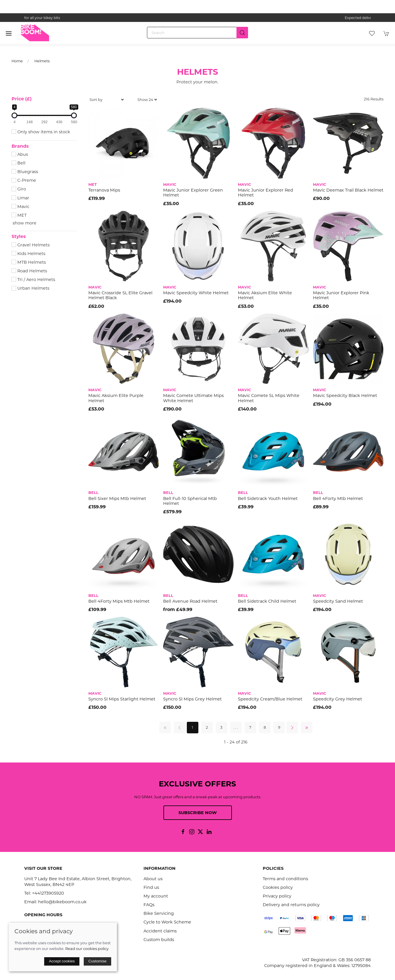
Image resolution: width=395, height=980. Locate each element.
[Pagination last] (307, 728)
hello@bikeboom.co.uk (62, 902)
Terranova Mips (104, 190)
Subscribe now (198, 813)
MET (19, 215)
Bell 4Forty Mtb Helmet (338, 499)
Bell (18, 163)
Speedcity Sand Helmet (338, 601)
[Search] (197, 33)
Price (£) (22, 99)
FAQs (149, 905)
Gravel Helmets (31, 245)
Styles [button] (19, 237)
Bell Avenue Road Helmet (190, 601)
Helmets (42, 61)
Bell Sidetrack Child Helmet (267, 601)
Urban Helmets (30, 288)
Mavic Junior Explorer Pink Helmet (341, 295)
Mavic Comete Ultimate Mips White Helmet (193, 398)
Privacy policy (277, 896)
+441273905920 (48, 893)
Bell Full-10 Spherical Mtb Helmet (190, 501)
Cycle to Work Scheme (167, 922)
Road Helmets (29, 271)
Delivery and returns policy (291, 905)
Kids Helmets (28, 254)
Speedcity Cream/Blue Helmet (270, 699)
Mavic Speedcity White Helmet (196, 293)
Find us (151, 887)
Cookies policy (278, 887)
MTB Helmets (29, 262)
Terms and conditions (285, 879)
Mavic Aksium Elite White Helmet (265, 295)
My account (156, 896)
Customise (97, 961)
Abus (20, 154)
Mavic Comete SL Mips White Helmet (269, 398)
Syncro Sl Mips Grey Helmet (192, 699)
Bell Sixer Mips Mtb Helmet (117, 499)
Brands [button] (20, 146)
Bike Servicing (159, 913)
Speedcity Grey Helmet (338, 699)
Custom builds (159, 940)
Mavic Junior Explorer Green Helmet (193, 193)
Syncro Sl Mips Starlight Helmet (122, 699)
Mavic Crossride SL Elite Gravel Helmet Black (120, 295)
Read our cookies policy (87, 949)
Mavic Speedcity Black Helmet (345, 396)
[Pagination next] (292, 728)
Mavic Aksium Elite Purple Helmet (116, 398)
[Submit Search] (242, 33)
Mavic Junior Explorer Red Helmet (265, 193)
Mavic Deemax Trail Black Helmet (348, 190)
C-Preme (24, 180)
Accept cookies (62, 961)
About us (153, 879)
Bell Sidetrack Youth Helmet (268, 499)
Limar (20, 198)
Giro (19, 189)
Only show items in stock (41, 132)
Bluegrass (25, 172)
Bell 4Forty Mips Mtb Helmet (119, 601)
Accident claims (160, 931)
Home (17, 61)
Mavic (21, 207)
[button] (9, 33)
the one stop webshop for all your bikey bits (197, 18)
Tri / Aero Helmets (33, 280)
